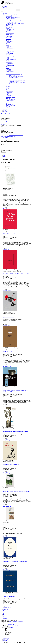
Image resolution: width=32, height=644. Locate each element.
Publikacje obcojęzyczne (11, 56)
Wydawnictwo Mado (10, 105)
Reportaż (8, 98)
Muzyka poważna (10, 51)
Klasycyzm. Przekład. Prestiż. (9, 525)
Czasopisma (9, 39)
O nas (4, 637)
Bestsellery (6, 109)
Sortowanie (3, 147)
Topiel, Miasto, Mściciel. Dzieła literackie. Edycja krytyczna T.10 (16, 431)
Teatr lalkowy (9, 62)
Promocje (5, 110)
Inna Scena (8, 20)
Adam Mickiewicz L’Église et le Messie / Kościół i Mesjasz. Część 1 (16, 274)
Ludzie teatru (9, 37)
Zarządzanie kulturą (10, 38)
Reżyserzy (8, 90)
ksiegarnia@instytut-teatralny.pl (16, 621)
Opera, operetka (9, 91)
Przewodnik (8, 55)
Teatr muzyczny (9, 63)
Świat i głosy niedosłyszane (8, 192)
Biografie (8, 86)
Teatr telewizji (9, 61)
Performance (9, 108)
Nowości (5, 14)
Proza (7, 35)
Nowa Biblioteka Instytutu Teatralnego (14, 21)
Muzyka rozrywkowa (11, 97)
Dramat (8, 28)
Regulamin (6, 639)
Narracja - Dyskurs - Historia (9, 596)
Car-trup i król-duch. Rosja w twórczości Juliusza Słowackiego (15, 561)
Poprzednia (6, 610)
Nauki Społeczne (10, 70)
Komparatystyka (9, 104)
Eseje (7, 103)
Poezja (7, 93)
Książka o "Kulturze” (7, 352)
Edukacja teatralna (10, 72)
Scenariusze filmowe (10, 99)
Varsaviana (8, 69)
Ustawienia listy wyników (6, 151)
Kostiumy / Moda (10, 33)
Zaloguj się (3, 124)
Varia (7, 64)
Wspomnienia (9, 92)
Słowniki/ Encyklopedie (11, 60)
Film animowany (10, 41)
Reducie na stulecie (10, 26)
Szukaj (2, 10)
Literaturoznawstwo (10, 49)
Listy (7, 102)
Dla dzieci (8, 40)
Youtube (5, 8)
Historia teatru (9, 44)
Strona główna (4, 136)
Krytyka (8, 47)
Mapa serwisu (6, 638)
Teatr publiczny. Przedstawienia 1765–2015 (15, 23)
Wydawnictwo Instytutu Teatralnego (11, 15)
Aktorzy (8, 89)
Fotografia (8, 43)
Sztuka (7, 58)
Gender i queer (9, 31)
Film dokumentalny (10, 29)
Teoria (7, 67)
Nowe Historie (9, 16)
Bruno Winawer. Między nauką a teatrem (11, 464)
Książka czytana (9, 34)
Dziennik (8, 107)
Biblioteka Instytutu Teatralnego (13, 17)
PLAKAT (8, 52)
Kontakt (5, 641)
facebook (5, 6)
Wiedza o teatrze (10, 25)
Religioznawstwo (10, 54)
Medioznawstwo (9, 73)
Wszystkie (5, 112)
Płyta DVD (8, 96)
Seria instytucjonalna (10, 18)
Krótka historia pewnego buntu (9, 234)
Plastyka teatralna (10, 50)
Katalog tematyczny (8, 27)
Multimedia (8, 46)
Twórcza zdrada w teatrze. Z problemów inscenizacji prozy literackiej (17, 492)
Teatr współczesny (10, 66)
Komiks (8, 45)
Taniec (7, 57)
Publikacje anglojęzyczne (11, 22)
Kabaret (8, 32)
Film (7, 95)
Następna (5, 618)
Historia (8, 68)
